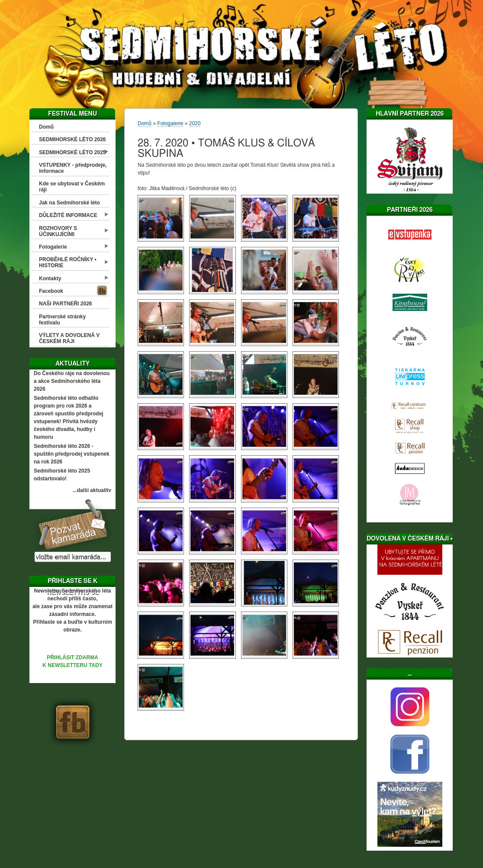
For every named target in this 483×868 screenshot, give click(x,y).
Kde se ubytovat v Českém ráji (72, 187)
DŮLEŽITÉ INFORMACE (68, 215)
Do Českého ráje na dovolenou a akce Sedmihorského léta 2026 (72, 381)
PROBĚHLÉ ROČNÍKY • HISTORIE (68, 262)
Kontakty (50, 279)
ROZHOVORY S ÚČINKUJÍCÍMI (58, 231)
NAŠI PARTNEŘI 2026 (65, 304)
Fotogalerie (53, 247)
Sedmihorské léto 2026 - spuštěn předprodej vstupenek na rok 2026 (72, 454)
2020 (195, 123)
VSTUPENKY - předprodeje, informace (73, 168)
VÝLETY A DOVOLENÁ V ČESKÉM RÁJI (69, 338)
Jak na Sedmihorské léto (69, 203)
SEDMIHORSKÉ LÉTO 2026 (72, 139)
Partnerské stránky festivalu (62, 320)
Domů (46, 127)
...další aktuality (92, 490)
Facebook (51, 291)
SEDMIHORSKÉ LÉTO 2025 (72, 152)
